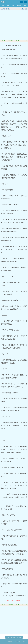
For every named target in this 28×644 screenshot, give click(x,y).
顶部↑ (24, 642)
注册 (26, 2)
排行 (3, 6)
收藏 (8, 6)
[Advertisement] (14, 25)
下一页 (17, 41)
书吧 (3, 2)
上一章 (4, 41)
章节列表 (11, 41)
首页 (4, 642)
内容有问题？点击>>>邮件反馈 (14, 637)
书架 (25, 6)
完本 (13, 6)
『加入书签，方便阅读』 (14, 601)
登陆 (21, 2)
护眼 (23, 9)
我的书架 (10, 642)
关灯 (26, 9)
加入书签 (24, 41)
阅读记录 (19, 6)
